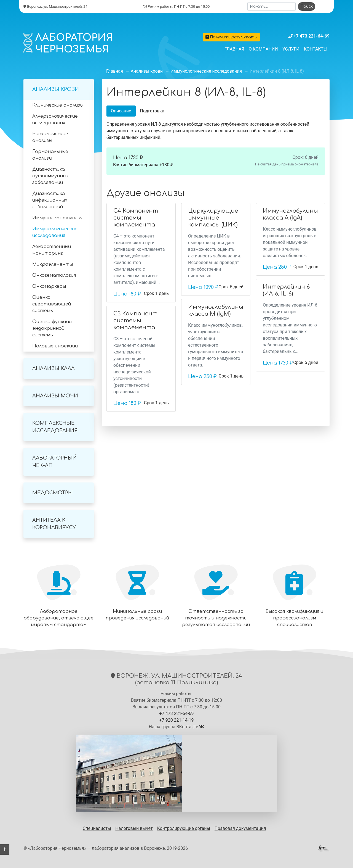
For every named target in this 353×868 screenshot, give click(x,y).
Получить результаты (231, 37)
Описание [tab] (121, 111)
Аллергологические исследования (55, 120)
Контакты (316, 49)
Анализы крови (56, 89)
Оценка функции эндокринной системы (52, 328)
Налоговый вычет (134, 828)
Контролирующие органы (184, 828)
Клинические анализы (58, 105)
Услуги (291, 49)
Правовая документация (240, 828)
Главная (234, 49)
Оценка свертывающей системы (52, 304)
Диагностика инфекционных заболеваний (50, 200)
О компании (263, 49)
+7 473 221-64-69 (312, 36)
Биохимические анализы (50, 137)
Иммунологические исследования (55, 232)
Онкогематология (54, 275)
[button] (5, 849)
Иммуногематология (57, 218)
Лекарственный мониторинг (52, 250)
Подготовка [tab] (152, 111)
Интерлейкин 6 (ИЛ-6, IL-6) (286, 290)
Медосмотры (53, 493)
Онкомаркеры (49, 286)
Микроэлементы (53, 264)
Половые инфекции (55, 346)
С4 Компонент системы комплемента (136, 218)
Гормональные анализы (50, 155)
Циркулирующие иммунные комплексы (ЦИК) (213, 218)
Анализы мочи (55, 396)
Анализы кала (54, 368)
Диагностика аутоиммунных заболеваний (50, 176)
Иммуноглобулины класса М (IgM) (216, 310)
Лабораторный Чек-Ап (54, 462)
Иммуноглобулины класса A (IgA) (290, 214)
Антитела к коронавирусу (54, 524)
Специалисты (97, 828)
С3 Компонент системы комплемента (135, 320)
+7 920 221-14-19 (177, 720)
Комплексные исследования (55, 427)
